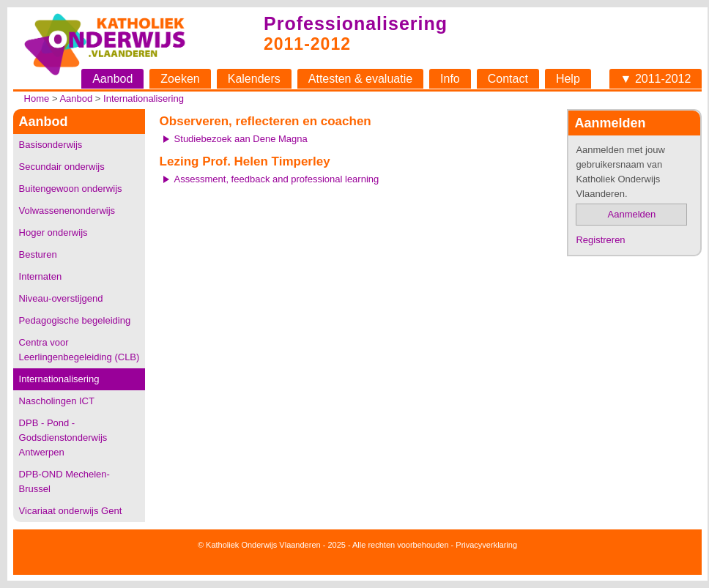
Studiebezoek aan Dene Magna (241, 139)
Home (37, 98)
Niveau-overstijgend (61, 298)
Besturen (38, 254)
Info (450, 79)
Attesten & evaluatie (360, 79)
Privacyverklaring (486, 545)
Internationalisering (144, 98)
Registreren (600, 240)
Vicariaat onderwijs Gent (71, 511)
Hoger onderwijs (53, 232)
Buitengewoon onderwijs (71, 189)
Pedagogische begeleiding (75, 320)
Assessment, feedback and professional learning (277, 179)
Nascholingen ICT (57, 401)
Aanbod (112, 79)
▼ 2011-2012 (656, 79)
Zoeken (180, 79)
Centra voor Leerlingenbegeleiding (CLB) (79, 350)
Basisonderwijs (51, 145)
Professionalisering (356, 23)
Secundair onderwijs (62, 167)
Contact (508, 79)
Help (568, 79)
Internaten (41, 276)
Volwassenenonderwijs (67, 211)
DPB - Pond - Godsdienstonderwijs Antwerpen (63, 438)
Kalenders (254, 79)
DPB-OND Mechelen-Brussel (64, 481)
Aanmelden (632, 214)
